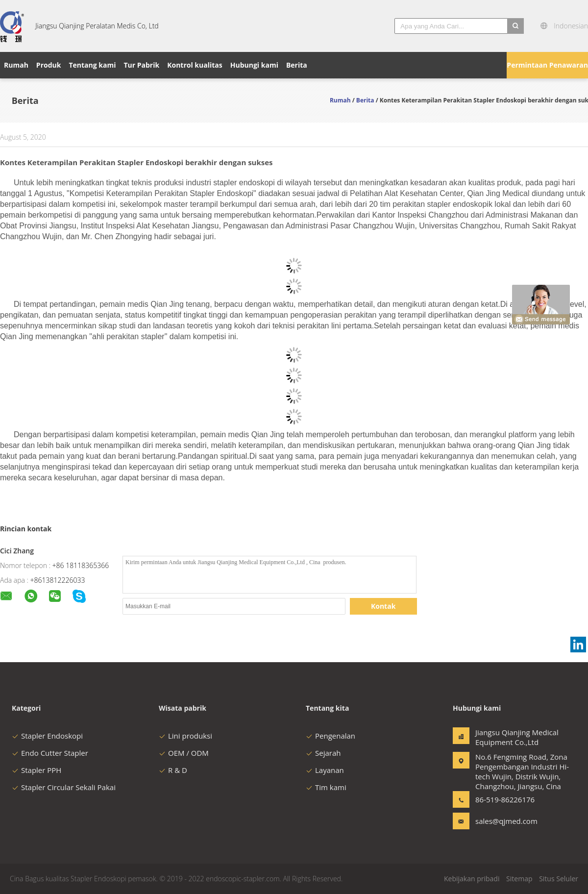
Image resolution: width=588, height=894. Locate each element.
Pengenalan (331, 736)
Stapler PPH (37, 770)
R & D (173, 770)
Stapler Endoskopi (47, 736)
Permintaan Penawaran (547, 65)
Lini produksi (185, 736)
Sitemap (519, 879)
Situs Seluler (559, 879)
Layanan (325, 770)
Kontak (383, 606)
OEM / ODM (184, 753)
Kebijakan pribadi (472, 879)
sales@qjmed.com (506, 821)
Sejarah (323, 753)
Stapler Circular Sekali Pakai (64, 787)
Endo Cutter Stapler (50, 753)
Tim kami (326, 787)
